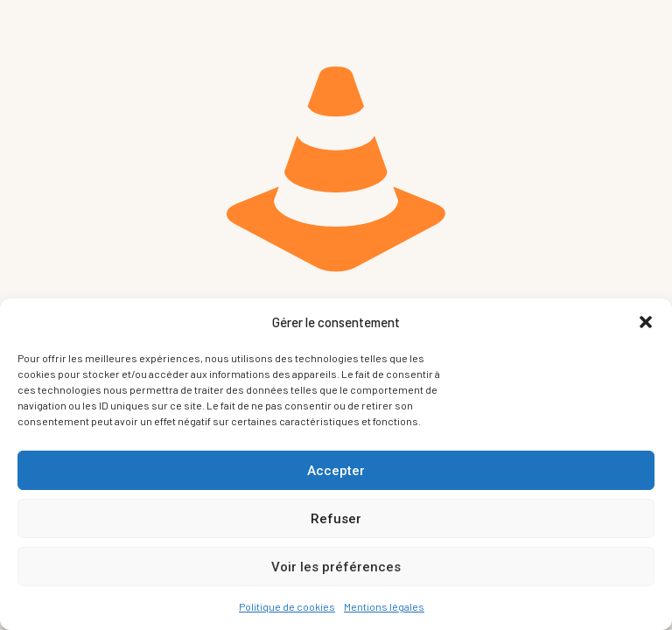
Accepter (336, 471)
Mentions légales (384, 606)
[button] (646, 322)
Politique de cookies (287, 606)
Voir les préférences (336, 567)
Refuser (336, 519)
